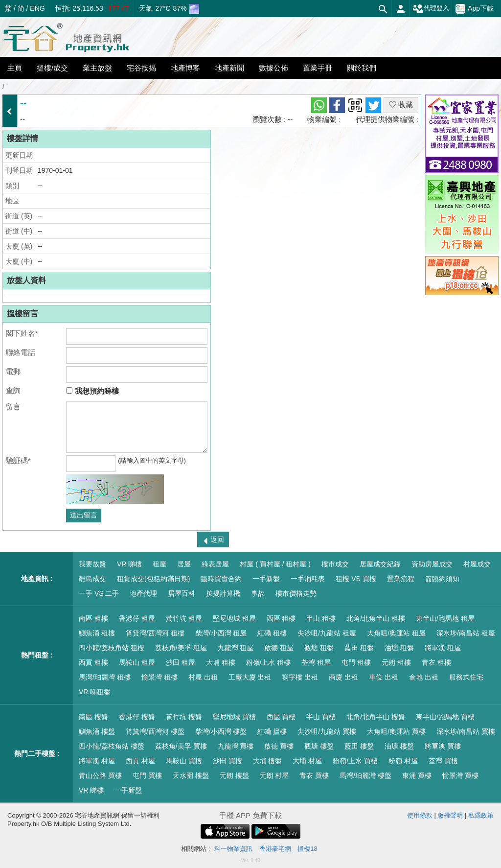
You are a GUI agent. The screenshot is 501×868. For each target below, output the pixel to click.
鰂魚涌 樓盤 (97, 731)
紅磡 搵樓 (272, 731)
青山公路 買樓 (100, 775)
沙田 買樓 (228, 761)
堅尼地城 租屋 (234, 618)
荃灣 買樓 (443, 761)
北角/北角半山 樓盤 (376, 717)
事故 (258, 593)
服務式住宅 (466, 677)
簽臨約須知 (442, 579)
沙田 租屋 (181, 662)
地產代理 (143, 593)
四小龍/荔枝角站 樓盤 (112, 746)
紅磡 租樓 (272, 633)
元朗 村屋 (274, 775)
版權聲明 (450, 815)
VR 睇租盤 (95, 692)
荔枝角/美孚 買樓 (181, 746)
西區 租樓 (281, 618)
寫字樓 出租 (300, 677)
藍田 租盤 (359, 648)
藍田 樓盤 (359, 746)
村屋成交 (477, 564)
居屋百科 (182, 593)
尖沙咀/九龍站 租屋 (327, 633)
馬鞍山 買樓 (184, 761)
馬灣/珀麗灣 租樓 (105, 677)
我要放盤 (92, 564)
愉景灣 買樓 (460, 775)
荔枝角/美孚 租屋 (181, 648)
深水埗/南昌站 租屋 (466, 633)
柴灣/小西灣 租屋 (221, 633)
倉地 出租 (424, 677)
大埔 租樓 (221, 662)
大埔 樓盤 (268, 761)
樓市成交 (335, 564)
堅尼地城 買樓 (234, 717)
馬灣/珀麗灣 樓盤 (365, 775)
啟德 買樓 (279, 746)
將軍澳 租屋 (443, 648)
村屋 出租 (203, 677)
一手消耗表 (308, 579)
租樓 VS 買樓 (356, 579)
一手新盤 (266, 579)
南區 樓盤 (93, 717)
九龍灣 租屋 (236, 648)
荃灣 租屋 (316, 662)
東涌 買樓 (417, 775)
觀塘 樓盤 (319, 746)
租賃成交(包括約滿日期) (153, 579)
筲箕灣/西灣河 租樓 (155, 633)
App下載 (475, 9)
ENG (37, 8)
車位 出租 (384, 677)
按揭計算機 (223, 593)
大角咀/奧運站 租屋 (396, 633)
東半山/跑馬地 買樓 (445, 717)
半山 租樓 (321, 618)
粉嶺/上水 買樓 (355, 761)
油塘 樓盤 (399, 746)
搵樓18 (307, 849)
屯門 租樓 (356, 662)
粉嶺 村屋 (403, 761)
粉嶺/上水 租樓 (269, 662)
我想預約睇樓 (92, 391)
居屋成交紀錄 (380, 564)
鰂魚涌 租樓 (97, 633)
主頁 (15, 68)
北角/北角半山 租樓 (376, 618)
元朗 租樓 (396, 662)
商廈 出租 (343, 677)
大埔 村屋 (307, 761)
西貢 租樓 (93, 662)
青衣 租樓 (436, 662)
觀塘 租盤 (319, 648)
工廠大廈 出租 (250, 677)
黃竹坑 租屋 (184, 618)
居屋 (184, 564)
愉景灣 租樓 (159, 677)
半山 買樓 (321, 717)
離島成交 (92, 579)
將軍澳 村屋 (97, 761)
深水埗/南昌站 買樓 (466, 731)
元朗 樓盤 (234, 775)
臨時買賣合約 (221, 579)
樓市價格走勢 (296, 593)
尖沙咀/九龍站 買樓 (327, 731)
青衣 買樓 (314, 775)
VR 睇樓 (129, 564)
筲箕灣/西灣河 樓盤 (155, 731)
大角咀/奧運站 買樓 (396, 731)
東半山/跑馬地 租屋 (445, 618)
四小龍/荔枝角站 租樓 (112, 648)
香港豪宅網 (275, 849)
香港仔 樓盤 (137, 717)
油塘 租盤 (399, 648)
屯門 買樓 (147, 775)
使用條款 (420, 815)
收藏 (401, 105)
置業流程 (401, 579)
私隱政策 (481, 815)
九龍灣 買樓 (236, 746)
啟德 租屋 (279, 648)
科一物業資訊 (233, 849)
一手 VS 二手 (99, 593)
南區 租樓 (93, 618)
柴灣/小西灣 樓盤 (221, 731)
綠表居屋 (215, 564)
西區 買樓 (281, 717)
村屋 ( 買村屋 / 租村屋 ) (275, 564)
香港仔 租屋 (137, 618)
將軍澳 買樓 (443, 746)
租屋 (159, 564)
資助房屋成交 (432, 564)
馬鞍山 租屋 (137, 662)
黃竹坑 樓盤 (184, 717)
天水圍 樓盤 (191, 775)
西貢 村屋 (140, 761)
